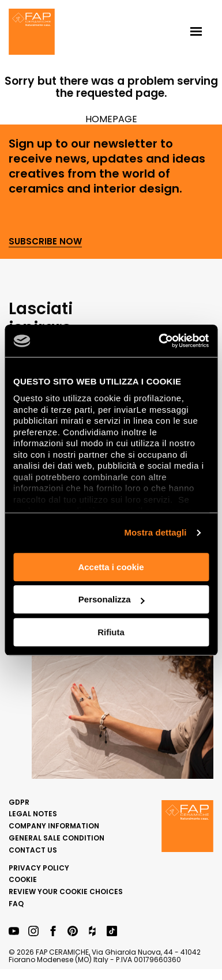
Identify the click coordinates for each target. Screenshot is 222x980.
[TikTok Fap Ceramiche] (112, 932)
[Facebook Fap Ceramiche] (53, 932)
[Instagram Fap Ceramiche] (33, 932)
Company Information (54, 826)
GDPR (19, 802)
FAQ (16, 904)
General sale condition (57, 838)
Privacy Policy (39, 868)
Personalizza (112, 599)
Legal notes (33, 814)
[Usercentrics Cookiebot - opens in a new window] (159, 341)
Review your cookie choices (66, 892)
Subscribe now (45, 242)
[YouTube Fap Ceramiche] (14, 932)
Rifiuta (111, 632)
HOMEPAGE (111, 119)
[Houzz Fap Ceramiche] (92, 932)
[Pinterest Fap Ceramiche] (73, 932)
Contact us (33, 850)
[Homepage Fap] (32, 33)
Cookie (23, 879)
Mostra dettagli (155, 532)
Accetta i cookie (111, 567)
